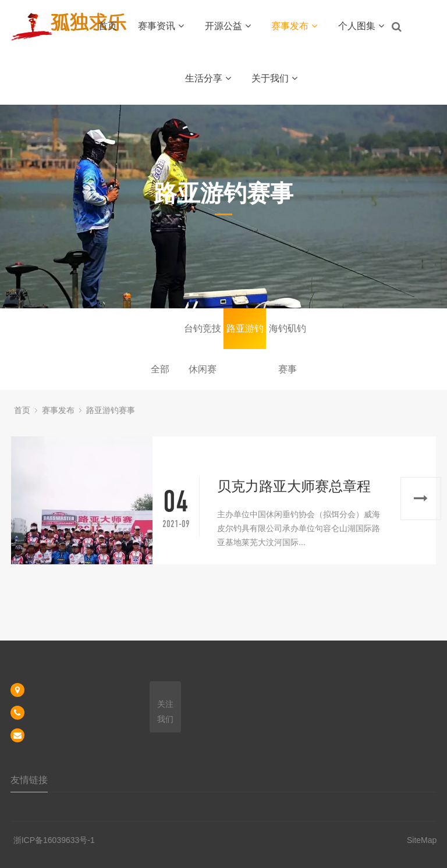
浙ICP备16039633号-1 (54, 840)
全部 (160, 369)
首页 (108, 26)
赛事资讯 (161, 26)
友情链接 (29, 780)
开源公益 (228, 26)
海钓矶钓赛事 (288, 336)
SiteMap (422, 840)
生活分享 (208, 78)
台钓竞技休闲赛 (203, 336)
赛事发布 (294, 26)
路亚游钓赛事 (245, 336)
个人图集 (361, 26)
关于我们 (274, 78)
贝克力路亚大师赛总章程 (294, 486)
